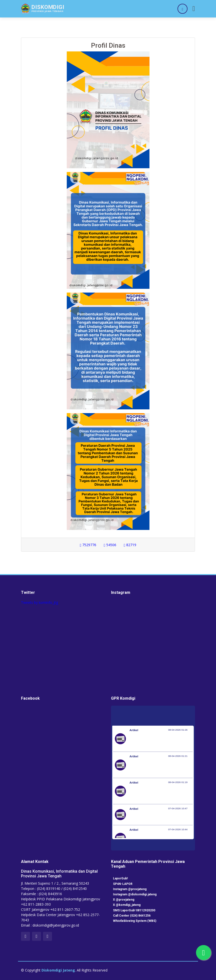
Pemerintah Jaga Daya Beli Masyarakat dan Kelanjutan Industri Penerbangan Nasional (160, 741)
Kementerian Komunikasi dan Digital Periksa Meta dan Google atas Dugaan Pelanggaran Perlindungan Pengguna (160, 767)
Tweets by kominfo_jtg (39, 602)
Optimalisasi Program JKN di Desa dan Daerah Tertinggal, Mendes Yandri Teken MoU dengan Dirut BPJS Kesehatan (161, 794)
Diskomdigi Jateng (58, 970)
